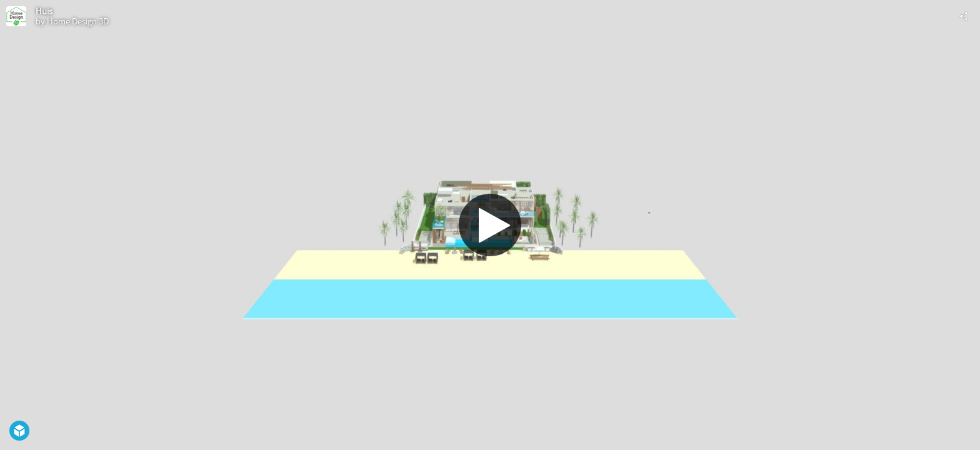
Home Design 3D (78, 21)
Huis (44, 11)
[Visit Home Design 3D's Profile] (16, 16)
